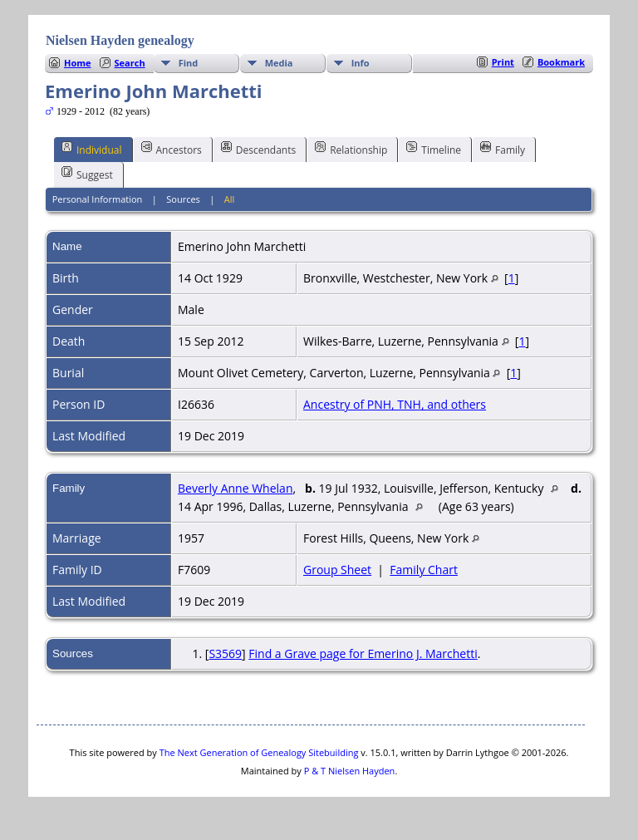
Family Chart (424, 570)
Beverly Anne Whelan (235, 488)
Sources (183, 199)
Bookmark (561, 62)
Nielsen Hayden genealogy (120, 40)
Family (503, 149)
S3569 (225, 653)
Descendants (258, 149)
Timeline (434, 149)
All (230, 199)
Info (361, 63)
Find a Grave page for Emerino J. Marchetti (363, 653)
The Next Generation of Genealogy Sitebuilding (259, 752)
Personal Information (98, 199)
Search (130, 63)
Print (503, 62)
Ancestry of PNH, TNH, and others (395, 404)
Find (189, 63)
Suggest (87, 174)
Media (279, 63)
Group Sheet (337, 570)
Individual (92, 149)
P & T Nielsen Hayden (350, 771)
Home (78, 63)
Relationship (351, 149)
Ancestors (172, 149)
